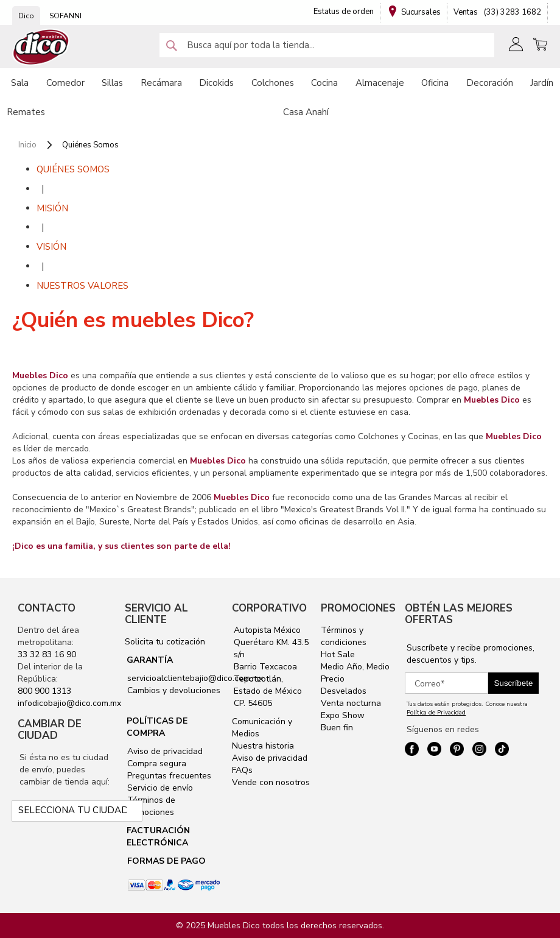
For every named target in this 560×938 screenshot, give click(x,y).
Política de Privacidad (436, 713)
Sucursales (421, 12)
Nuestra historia (263, 746)
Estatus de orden (344, 12)
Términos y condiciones (344, 636)
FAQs (242, 770)
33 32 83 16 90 (47, 654)
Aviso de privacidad (164, 751)
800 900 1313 (44, 691)
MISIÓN (52, 208)
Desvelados (344, 691)
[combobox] (327, 45)
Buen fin (337, 728)
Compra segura (156, 763)
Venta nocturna (351, 703)
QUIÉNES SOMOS (73, 169)
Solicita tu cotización (165, 642)
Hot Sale (338, 654)
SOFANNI (65, 16)
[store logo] (41, 47)
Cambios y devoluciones (173, 690)
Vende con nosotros (271, 782)
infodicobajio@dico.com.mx (69, 703)
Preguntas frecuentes (168, 776)
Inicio (28, 145)
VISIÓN (51, 247)
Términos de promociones (150, 806)
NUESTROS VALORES (82, 286)
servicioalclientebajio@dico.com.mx (195, 678)
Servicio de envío (159, 788)
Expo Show (343, 715)
